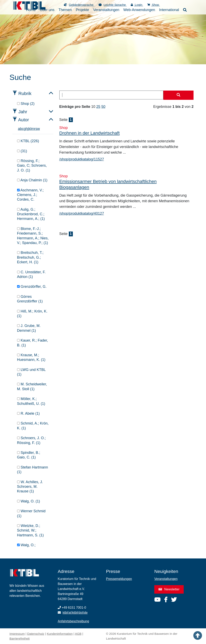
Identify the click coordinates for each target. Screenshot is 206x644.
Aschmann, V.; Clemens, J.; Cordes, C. (30, 195)
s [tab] (36, 129)
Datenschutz (36, 634)
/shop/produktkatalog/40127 (82, 213)
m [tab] (33, 129)
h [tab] (27, 129)
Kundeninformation (60, 634)
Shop (154, 5)
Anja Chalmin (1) (32, 180)
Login (137, 5)
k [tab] (29, 129)
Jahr (23, 112)
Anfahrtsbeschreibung (73, 621)
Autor (24, 120)
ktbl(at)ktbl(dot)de (75, 613)
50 (103, 107)
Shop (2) (26, 104)
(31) (22, 151)
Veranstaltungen (166, 579)
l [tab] (31, 129)
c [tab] (23, 129)
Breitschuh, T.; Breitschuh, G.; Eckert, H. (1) (30, 257)
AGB (78, 634)
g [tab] (25, 129)
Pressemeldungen (119, 579)
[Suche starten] (178, 95)
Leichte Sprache (115, 5)
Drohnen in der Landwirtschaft (90, 133)
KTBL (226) (28, 141)
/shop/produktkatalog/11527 (82, 159)
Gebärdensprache (82, 5)
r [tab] (35, 129)
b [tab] (21, 129)
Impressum (17, 634)
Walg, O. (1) (29, 501)
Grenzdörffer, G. (32, 287)
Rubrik (25, 93)
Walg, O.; (26, 545)
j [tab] (28, 129)
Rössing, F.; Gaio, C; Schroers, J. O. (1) (32, 166)
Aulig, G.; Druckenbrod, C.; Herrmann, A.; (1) (31, 214)
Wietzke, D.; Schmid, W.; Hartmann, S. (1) (30, 530)
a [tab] (19, 129)
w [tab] (39, 129)
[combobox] (111, 95)
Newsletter (169, 589)
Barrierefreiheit (20, 638)
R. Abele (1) (28, 413)
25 (98, 107)
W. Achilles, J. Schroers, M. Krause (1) (30, 487)
